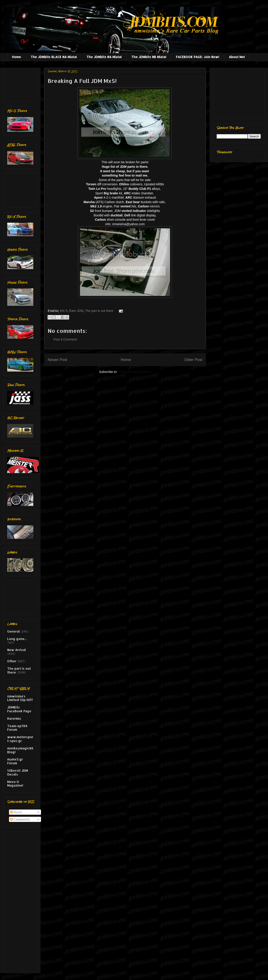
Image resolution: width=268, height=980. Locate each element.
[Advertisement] (21, 84)
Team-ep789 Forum (17, 728)
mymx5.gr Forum (15, 761)
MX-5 (64, 311)
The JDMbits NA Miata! (104, 57)
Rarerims (14, 718)
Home (16, 57)
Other (12, 661)
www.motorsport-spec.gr (20, 739)
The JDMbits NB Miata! (149, 57)
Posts (16, 812)
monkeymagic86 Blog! (20, 750)
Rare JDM (76, 311)
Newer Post (58, 360)
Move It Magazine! (15, 784)
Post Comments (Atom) (135, 372)
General (14, 631)
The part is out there (99, 311)
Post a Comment (65, 339)
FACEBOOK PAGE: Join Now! (198, 57)
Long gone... (17, 639)
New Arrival (17, 650)
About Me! (237, 57)
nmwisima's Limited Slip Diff (20, 698)
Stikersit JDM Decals (18, 772)
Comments (20, 819)
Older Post (193, 360)
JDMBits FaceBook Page (19, 709)
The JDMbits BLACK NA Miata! (54, 57)
